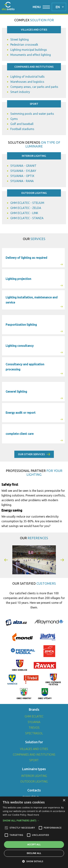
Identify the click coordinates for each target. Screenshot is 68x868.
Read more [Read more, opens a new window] (33, 815)
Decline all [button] (34, 853)
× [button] (64, 800)
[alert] (34, 832)
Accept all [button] (34, 844)
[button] (6, 560)
